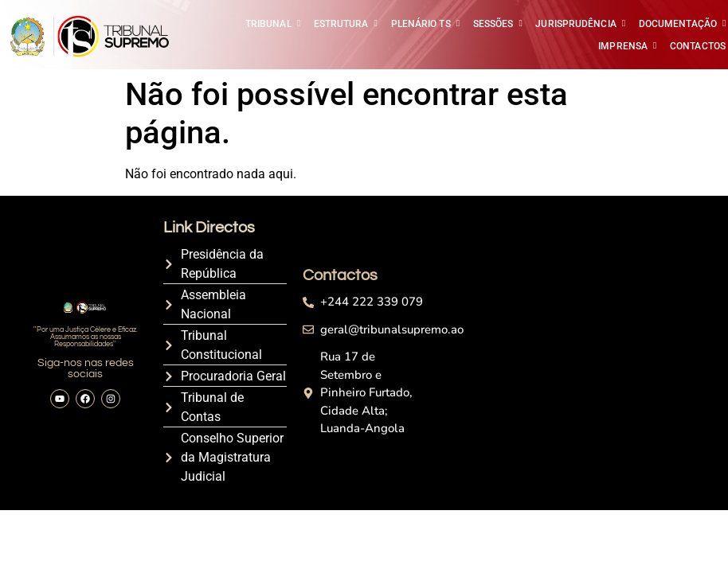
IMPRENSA (624, 46)
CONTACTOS (698, 46)
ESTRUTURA (342, 24)
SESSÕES (495, 24)
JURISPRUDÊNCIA (577, 24)
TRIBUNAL (270, 24)
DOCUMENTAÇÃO (679, 24)
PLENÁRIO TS (422, 24)
